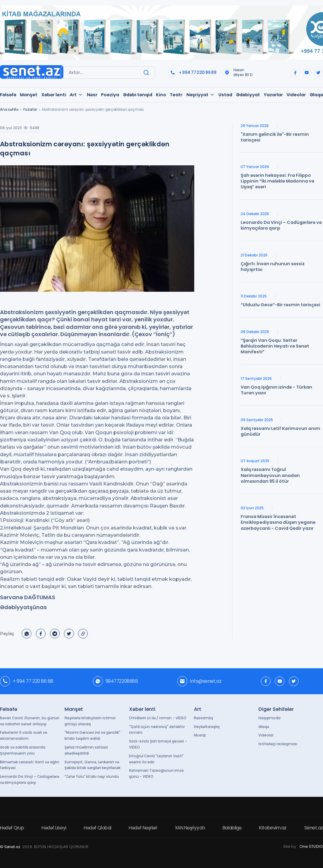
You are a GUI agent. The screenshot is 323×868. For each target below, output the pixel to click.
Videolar (296, 95)
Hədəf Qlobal (98, 828)
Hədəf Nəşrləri (143, 828)
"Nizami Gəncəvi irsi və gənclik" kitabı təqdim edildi (92, 736)
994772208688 (116, 681)
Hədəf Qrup (12, 828)
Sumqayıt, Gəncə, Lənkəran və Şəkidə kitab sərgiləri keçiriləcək (92, 765)
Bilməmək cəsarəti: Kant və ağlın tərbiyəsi (30, 765)
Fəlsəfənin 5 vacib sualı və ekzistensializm (24, 736)
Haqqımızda (269, 718)
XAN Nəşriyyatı (190, 828)
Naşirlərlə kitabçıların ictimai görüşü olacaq (90, 721)
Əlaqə (316, 95)
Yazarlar (273, 95)
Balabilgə (232, 828)
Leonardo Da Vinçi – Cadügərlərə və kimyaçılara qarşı (30, 780)
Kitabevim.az (273, 828)
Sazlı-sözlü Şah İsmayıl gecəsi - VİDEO (158, 744)
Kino (161, 95)
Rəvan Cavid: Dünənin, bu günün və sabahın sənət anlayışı (30, 721)
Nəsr (92, 95)
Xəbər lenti (54, 95)
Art (76, 95)
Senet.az (314, 828)
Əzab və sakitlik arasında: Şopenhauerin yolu (23, 750)
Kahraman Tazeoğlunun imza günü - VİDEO (156, 774)
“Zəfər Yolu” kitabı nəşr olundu (92, 777)
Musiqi (200, 735)
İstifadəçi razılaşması (278, 744)
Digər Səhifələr (276, 709)
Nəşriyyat (201, 95)
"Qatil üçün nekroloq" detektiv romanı (157, 730)
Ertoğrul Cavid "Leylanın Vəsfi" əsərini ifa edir (156, 759)
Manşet (29, 95)
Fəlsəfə (8, 95)
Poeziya (110, 95)
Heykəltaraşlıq (207, 727)
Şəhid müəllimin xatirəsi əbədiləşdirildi (86, 750)
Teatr (176, 95)
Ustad (225, 95)
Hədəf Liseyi (54, 828)
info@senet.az (199, 681)
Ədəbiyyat (248, 95)
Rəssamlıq (203, 718)
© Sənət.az (10, 847)
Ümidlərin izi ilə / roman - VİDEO (158, 718)
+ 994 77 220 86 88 (192, 73)
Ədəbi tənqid (138, 95)
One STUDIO (311, 846)
